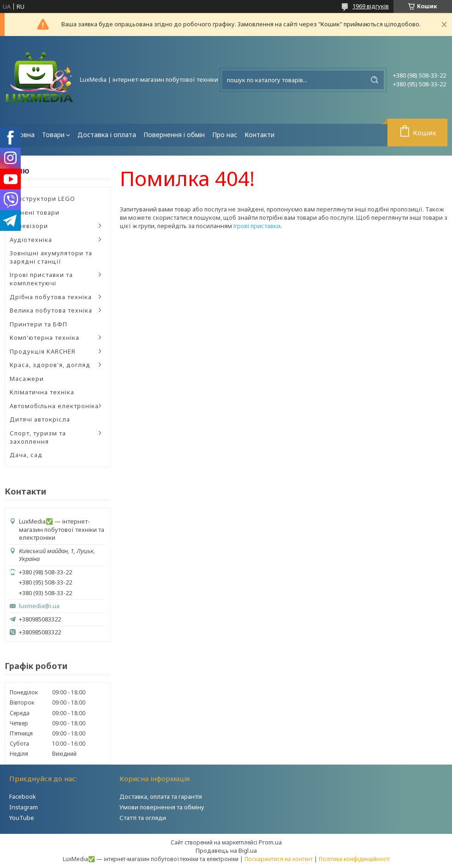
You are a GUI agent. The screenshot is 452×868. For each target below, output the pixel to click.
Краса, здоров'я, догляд (50, 365)
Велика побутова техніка (51, 310)
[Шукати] (375, 80)
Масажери (27, 379)
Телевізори (29, 226)
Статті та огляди (143, 818)
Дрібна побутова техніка (51, 297)
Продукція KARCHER (43, 351)
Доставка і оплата (107, 135)
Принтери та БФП (39, 324)
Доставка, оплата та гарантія (161, 796)
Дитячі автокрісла (40, 419)
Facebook (23, 796)
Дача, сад (26, 455)
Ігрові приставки (257, 226)
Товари (53, 135)
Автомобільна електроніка (54, 406)
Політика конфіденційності (354, 859)
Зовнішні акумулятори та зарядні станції (51, 257)
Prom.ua (270, 842)
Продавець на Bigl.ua (226, 850)
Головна (21, 135)
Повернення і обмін (174, 135)
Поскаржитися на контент (279, 859)
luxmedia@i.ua (39, 606)
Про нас (225, 135)
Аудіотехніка (31, 240)
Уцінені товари (35, 212)
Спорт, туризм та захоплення (38, 437)
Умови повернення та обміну (162, 807)
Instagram (24, 807)
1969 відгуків (371, 6)
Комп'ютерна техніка (45, 338)
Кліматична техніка (42, 392)
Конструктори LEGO (42, 199)
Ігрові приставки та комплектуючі (41, 279)
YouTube (22, 818)
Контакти (259, 135)
